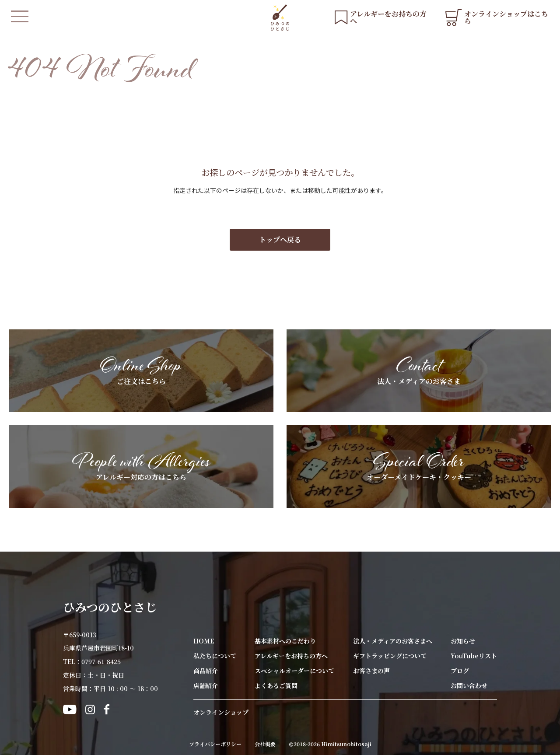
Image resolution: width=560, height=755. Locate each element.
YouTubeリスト (474, 656)
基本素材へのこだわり (285, 641)
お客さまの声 (371, 671)
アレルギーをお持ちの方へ (291, 656)
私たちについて (215, 656)
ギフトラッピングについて (390, 656)
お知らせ (463, 641)
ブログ (460, 671)
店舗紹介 (206, 685)
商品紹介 (206, 671)
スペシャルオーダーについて (294, 671)
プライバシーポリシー (215, 744)
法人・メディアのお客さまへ (393, 641)
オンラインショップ (221, 712)
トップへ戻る (280, 239)
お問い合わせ (469, 685)
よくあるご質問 (276, 685)
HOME (204, 641)
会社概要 (265, 744)
